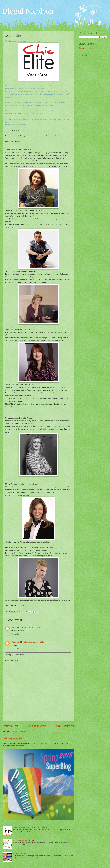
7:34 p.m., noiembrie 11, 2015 (33, 642)
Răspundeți (15, 634)
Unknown (15, 627)
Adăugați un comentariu (15, 655)
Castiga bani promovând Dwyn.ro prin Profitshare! (31, 827)
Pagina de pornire (38, 726)
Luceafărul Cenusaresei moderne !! (26, 840)
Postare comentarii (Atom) (23, 731)
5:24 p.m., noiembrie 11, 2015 (30, 627)
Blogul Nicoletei (28, 11)
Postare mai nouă (11, 726)
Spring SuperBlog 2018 (13, 739)
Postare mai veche (65, 726)
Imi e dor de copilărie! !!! (22, 853)
